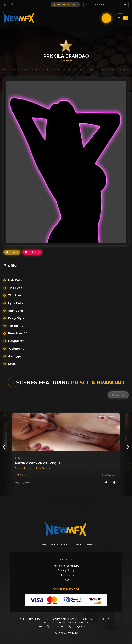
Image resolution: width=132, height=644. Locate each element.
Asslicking (20, 458)
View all (118, 395)
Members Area (65, 4)
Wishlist (22, 475)
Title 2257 (65, 545)
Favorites (110, 475)
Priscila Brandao (24, 469)
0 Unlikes (32, 252)
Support (77, 545)
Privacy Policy (66, 570)
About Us (53, 545)
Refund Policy (66, 575)
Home (43, 545)
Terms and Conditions (66, 566)
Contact (88, 545)
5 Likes (12, 252)
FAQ (66, 580)
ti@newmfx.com (55, 626)
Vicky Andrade (43, 469)
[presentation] (4, 447)
